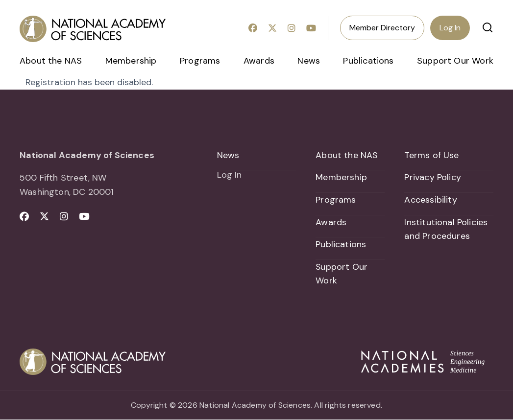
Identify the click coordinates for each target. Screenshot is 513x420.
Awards (259, 61)
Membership (131, 61)
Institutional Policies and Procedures (446, 229)
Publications (368, 61)
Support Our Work (455, 61)
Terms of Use (431, 155)
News (309, 61)
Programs (200, 61)
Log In (450, 28)
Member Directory (382, 28)
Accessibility (430, 200)
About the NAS (51, 61)
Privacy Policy (433, 177)
